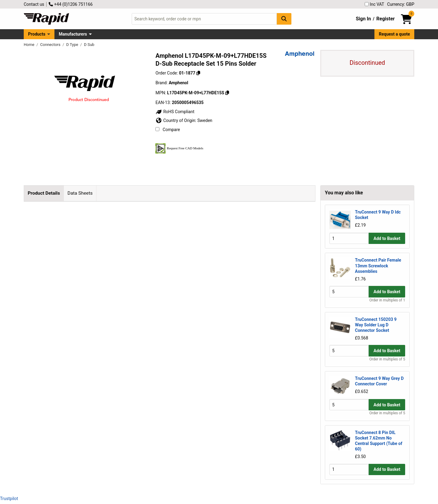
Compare (168, 130)
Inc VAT (374, 4)
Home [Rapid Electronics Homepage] (30, 45)
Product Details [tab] (44, 193)
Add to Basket (387, 238)
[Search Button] (284, 19)
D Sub (89, 45)
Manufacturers (73, 34)
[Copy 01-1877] (198, 73)
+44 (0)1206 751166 (71, 4)
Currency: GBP (401, 4)
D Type (73, 45)
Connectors (51, 45)
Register (385, 19)
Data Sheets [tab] (80, 193)
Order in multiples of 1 (387, 300)
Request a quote (395, 34)
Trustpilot (9, 499)
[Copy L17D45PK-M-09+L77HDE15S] (227, 93)
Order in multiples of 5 (387, 359)
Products (37, 34)
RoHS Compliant (175, 112)
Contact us (34, 4)
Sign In (363, 19)
